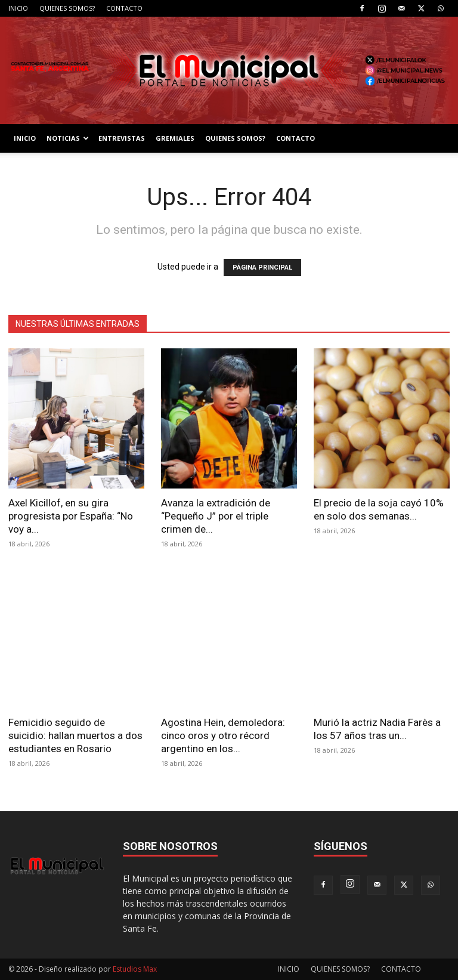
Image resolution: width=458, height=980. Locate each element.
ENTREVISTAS (122, 138)
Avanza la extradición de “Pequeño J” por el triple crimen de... (216, 516)
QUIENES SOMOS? (67, 8)
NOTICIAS (68, 138)
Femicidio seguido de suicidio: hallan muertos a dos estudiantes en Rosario (75, 735)
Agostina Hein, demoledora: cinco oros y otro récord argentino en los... (223, 735)
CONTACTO (124, 8)
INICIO (18, 8)
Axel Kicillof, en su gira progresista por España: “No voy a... (71, 516)
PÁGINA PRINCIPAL (262, 268)
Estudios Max (135, 969)
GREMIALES (175, 138)
